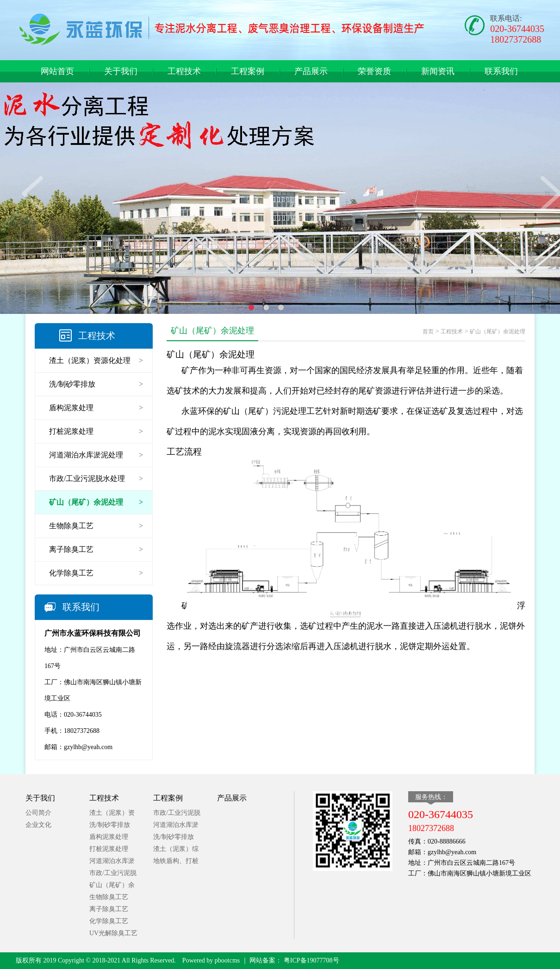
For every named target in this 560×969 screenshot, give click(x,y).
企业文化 (38, 825)
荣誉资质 (374, 71)
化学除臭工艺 (109, 921)
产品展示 (311, 71)
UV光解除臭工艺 (113, 933)
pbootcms (227, 960)
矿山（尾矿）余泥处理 (498, 331)
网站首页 (57, 71)
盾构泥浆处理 (109, 837)
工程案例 (248, 71)
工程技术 (184, 71)
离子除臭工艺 (109, 909)
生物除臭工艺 (109, 897)
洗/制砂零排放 (110, 825)
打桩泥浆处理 (109, 849)
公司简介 (38, 813)
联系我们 (501, 71)
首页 (428, 331)
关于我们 (121, 71)
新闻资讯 (438, 71)
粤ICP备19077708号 (310, 960)
